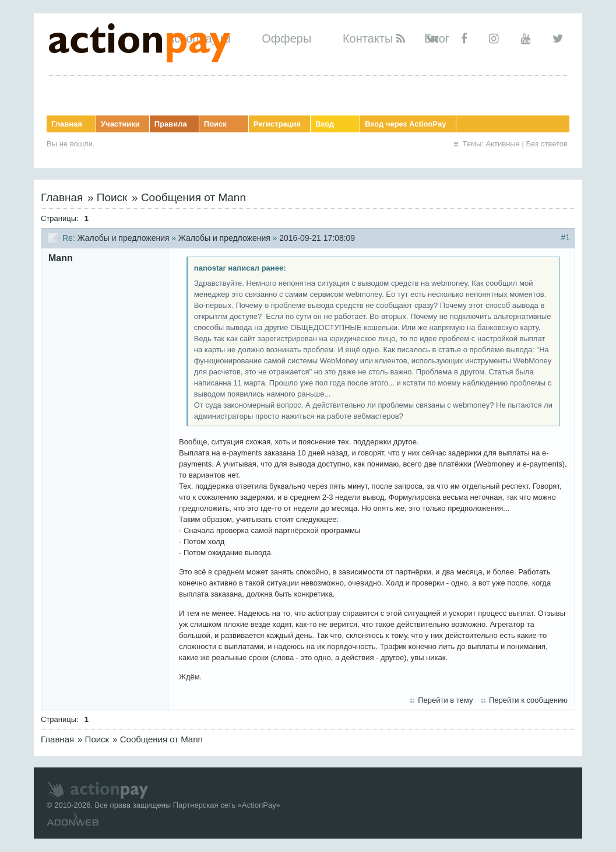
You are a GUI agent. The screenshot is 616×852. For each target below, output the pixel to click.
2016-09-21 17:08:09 (317, 238)
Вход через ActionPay (405, 124)
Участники (120, 124)
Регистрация (277, 124)
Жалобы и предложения (124, 238)
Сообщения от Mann (193, 197)
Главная (67, 124)
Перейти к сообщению (528, 700)
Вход (325, 124)
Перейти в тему (445, 700)
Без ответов (547, 144)
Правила (171, 124)
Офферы (286, 38)
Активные (503, 144)
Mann (61, 258)
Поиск (215, 124)
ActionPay (259, 805)
